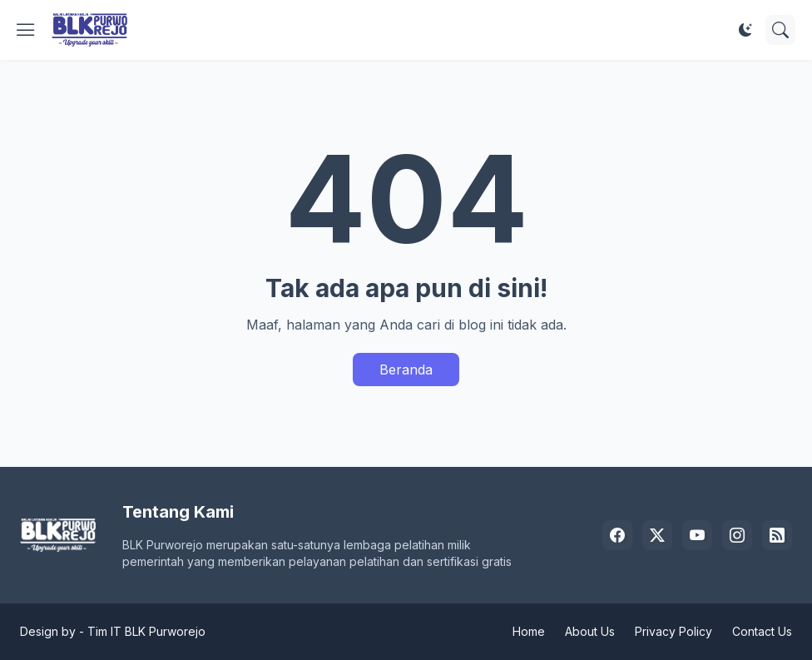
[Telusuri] (780, 30)
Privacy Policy (673, 631)
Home (529, 631)
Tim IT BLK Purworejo (146, 631)
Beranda (406, 370)
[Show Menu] (26, 30)
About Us (590, 631)
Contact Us (762, 631)
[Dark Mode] (745, 30)
